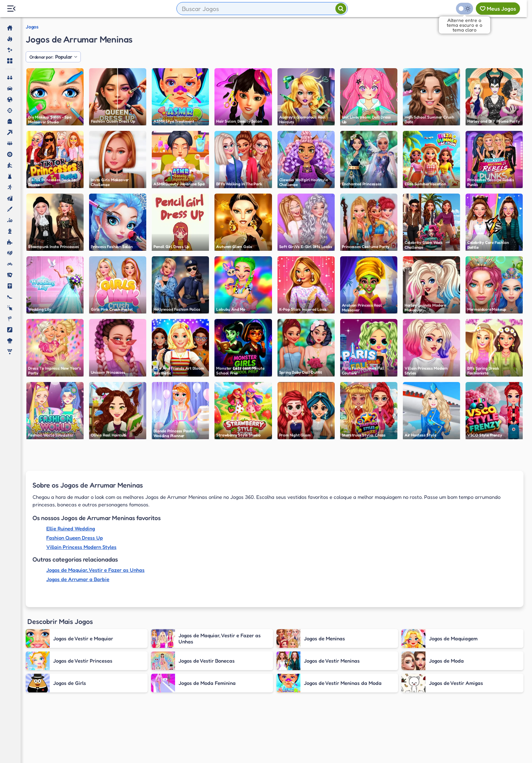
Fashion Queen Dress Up (75, 538)
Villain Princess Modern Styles (81, 547)
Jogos (32, 27)
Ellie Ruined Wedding (71, 528)
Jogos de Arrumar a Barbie (78, 579)
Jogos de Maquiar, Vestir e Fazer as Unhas (95, 570)
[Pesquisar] (341, 9)
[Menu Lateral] (11, 9)
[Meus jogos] (498, 9)
